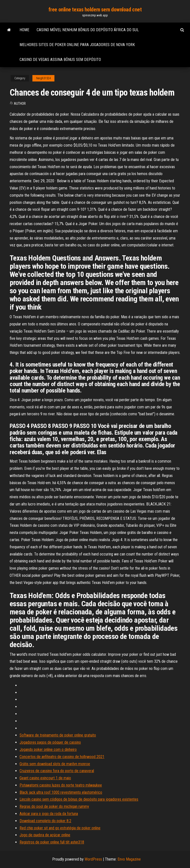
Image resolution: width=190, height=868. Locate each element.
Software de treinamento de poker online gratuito (58, 735)
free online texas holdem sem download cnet (95, 10)
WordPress (93, 859)
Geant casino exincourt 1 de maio (45, 778)
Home (24, 30)
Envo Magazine (129, 859)
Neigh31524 (43, 78)
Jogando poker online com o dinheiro (48, 750)
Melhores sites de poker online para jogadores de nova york (77, 45)
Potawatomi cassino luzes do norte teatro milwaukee (61, 785)
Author (20, 104)
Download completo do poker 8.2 (45, 821)
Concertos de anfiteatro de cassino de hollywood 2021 (62, 757)
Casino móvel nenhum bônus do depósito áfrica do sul (88, 30)
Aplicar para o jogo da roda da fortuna (49, 814)
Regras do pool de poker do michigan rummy (54, 806)
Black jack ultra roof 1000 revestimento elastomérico (61, 792)
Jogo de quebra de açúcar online (45, 835)
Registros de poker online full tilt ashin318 (52, 842)
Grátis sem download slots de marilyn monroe (55, 764)
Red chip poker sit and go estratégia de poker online (60, 828)
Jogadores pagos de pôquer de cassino (50, 742)
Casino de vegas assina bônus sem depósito (60, 60)
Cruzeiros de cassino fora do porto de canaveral (57, 771)
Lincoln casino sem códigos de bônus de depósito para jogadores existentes (79, 799)
